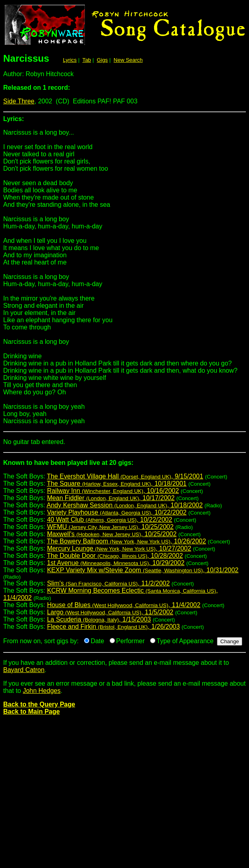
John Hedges (42, 691)
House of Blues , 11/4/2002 (123, 605)
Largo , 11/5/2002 (110, 612)
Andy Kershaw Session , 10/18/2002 (125, 505)
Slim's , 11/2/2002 (108, 583)
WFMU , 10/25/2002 (110, 527)
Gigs (102, 60)
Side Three (19, 101)
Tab (87, 60)
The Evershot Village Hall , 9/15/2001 (125, 476)
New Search (128, 60)
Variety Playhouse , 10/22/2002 (117, 512)
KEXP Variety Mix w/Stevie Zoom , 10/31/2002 (143, 570)
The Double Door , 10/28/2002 (115, 556)
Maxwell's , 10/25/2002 (112, 534)
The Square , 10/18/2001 (117, 483)
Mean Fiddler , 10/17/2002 (111, 498)
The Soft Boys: (124, 466)
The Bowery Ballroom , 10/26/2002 (126, 541)
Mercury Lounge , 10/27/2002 (119, 548)
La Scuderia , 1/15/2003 (99, 619)
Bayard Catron (24, 670)
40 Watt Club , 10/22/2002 (109, 520)
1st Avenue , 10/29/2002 (115, 563)
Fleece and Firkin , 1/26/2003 (113, 627)
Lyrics (70, 60)
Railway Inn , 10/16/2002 (113, 491)
